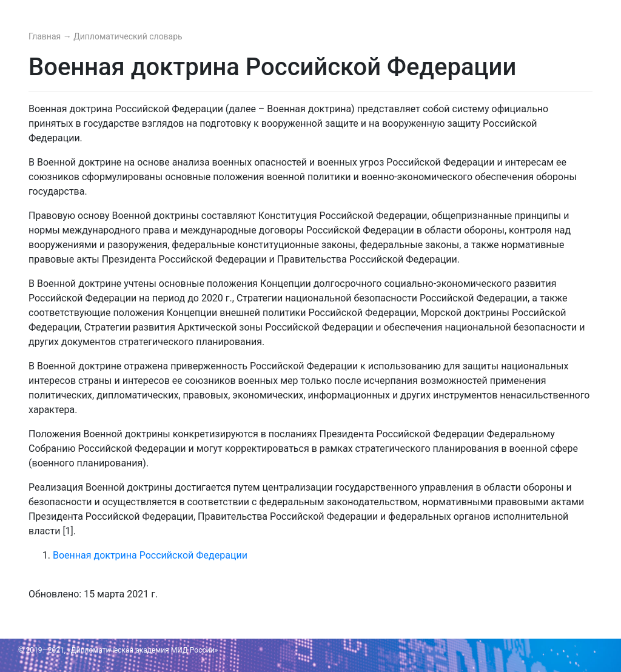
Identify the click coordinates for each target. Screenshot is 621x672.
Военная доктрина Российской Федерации (150, 555)
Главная (46, 36)
